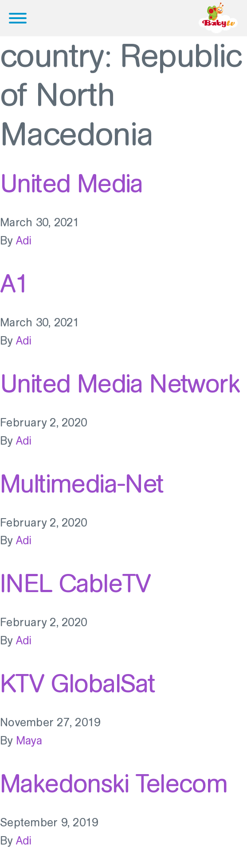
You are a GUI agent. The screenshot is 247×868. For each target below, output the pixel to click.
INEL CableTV (75, 583)
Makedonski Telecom (114, 783)
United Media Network (120, 384)
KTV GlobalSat (77, 683)
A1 (14, 283)
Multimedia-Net (82, 484)
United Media (71, 183)
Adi (24, 241)
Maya (29, 741)
